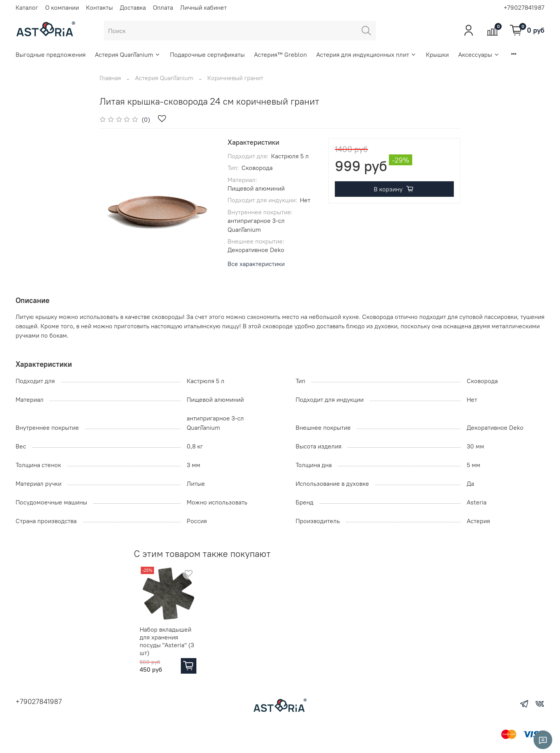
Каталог (27, 7)
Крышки (437, 54)
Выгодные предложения (51, 54)
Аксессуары (479, 54)
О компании (62, 7)
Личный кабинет (203, 7)
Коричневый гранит (235, 78)
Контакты (99, 7)
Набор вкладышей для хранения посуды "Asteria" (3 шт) (165, 644)
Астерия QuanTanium (128, 54)
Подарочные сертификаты (207, 54)
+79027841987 (524, 7)
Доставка (133, 7)
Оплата (163, 7)
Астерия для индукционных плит (366, 54)
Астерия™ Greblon (280, 54)
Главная (110, 78)
